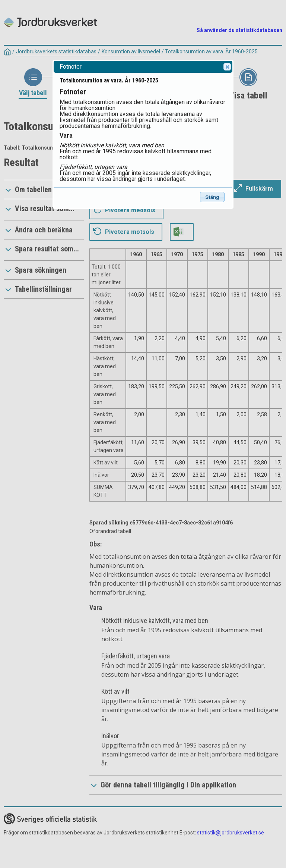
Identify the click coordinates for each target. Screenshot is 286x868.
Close (227, 67)
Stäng (212, 197)
